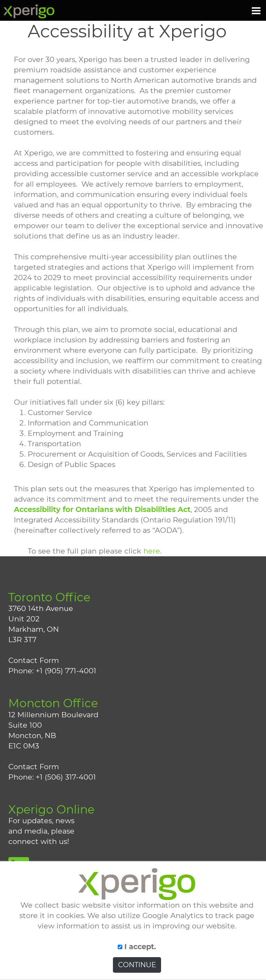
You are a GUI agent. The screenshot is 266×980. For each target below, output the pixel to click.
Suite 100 (25, 725)
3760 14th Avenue (41, 608)
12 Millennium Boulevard (53, 715)
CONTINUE (137, 965)
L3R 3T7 (22, 640)
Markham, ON (34, 629)
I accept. (137, 947)
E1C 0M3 (24, 746)
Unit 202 (24, 619)
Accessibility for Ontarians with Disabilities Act (102, 509)
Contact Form (34, 660)
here (152, 551)
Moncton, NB (32, 735)
